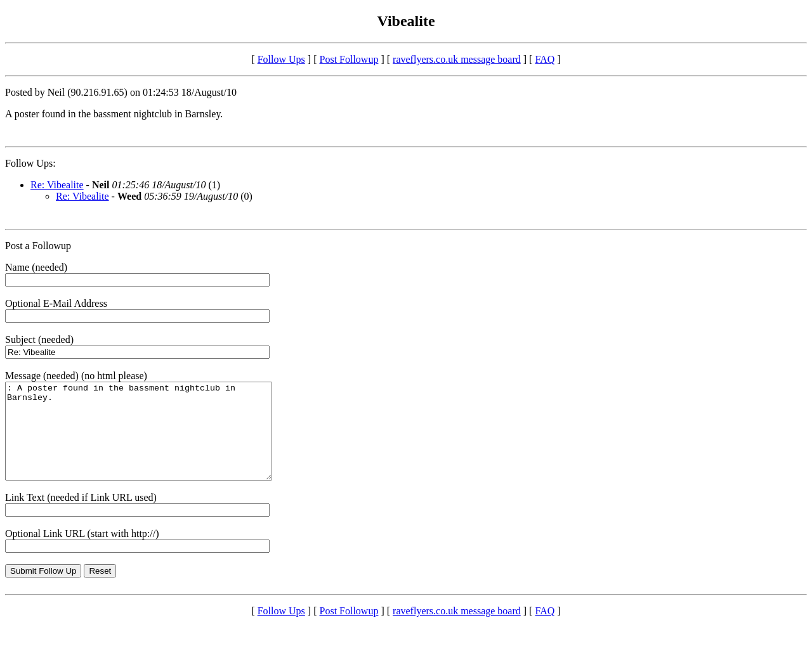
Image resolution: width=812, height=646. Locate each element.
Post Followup (349, 59)
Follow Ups (281, 59)
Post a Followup (38, 246)
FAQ (545, 59)
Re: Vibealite (57, 185)
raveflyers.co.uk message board (457, 59)
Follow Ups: (30, 163)
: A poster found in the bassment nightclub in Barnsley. (154, 441)
